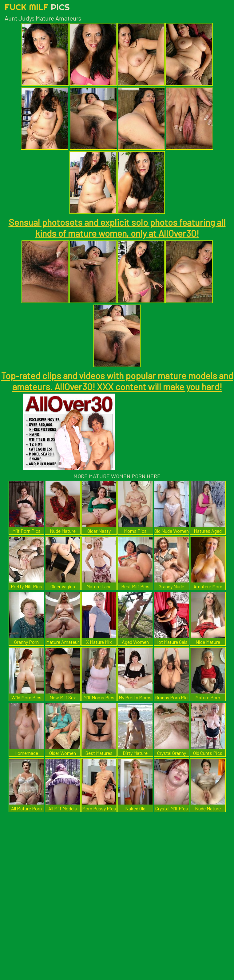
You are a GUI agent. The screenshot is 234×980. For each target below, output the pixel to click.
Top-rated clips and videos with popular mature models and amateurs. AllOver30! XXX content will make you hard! (117, 381)
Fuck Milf (37, 7)
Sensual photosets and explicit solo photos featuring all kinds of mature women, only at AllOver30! (117, 228)
